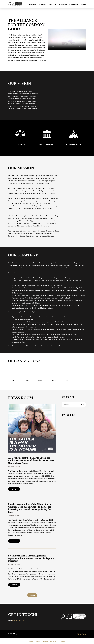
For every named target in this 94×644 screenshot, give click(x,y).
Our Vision (43, 4)
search (81, 405)
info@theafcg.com (18, 621)
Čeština (62, 642)
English (38, 642)
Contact (83, 4)
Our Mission (52, 4)
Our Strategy (63, 4)
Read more (14, 489)
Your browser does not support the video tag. (67, 39)
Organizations (74, 4)
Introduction (33, 4)
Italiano (45, 642)
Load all (32, 595)
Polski (31, 642)
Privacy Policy (81, 634)
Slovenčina (54, 642)
